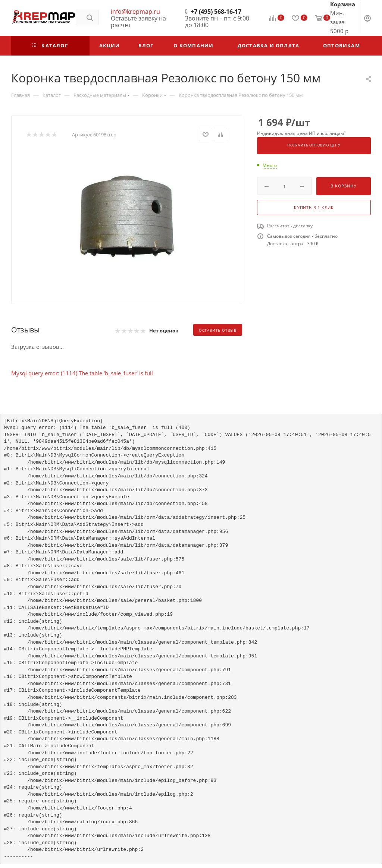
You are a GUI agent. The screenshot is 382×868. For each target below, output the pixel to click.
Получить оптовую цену (314, 145)
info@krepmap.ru (135, 12)
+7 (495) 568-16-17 (216, 12)
